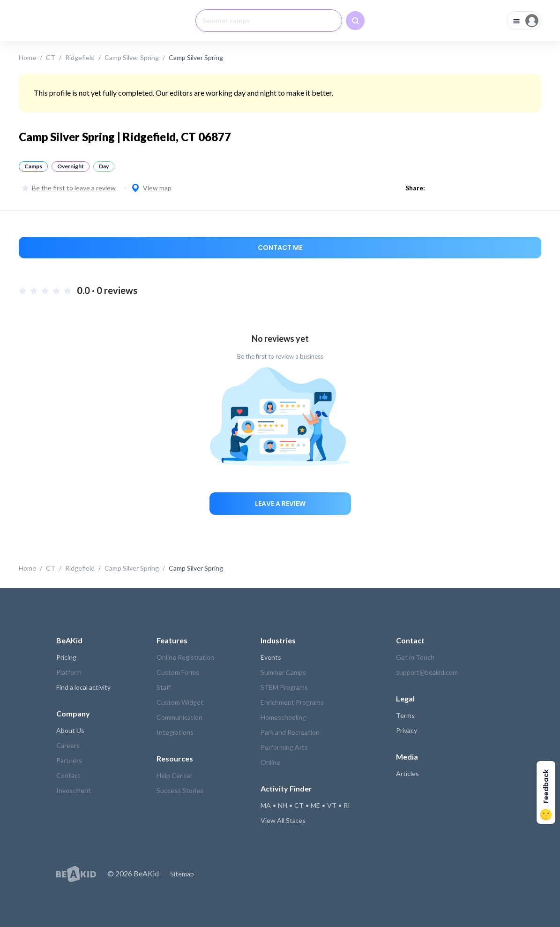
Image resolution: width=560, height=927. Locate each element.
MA (266, 805)
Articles (407, 773)
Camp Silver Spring (132, 57)
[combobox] (269, 21)
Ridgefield (80, 57)
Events (271, 657)
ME (315, 805)
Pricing (66, 657)
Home (27, 57)
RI (347, 805)
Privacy (407, 730)
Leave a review (280, 504)
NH (283, 805)
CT (51, 57)
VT (332, 805)
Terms (405, 715)
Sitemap (182, 874)
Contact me (280, 248)
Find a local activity (83, 687)
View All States (283, 820)
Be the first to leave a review (69, 188)
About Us (70, 730)
